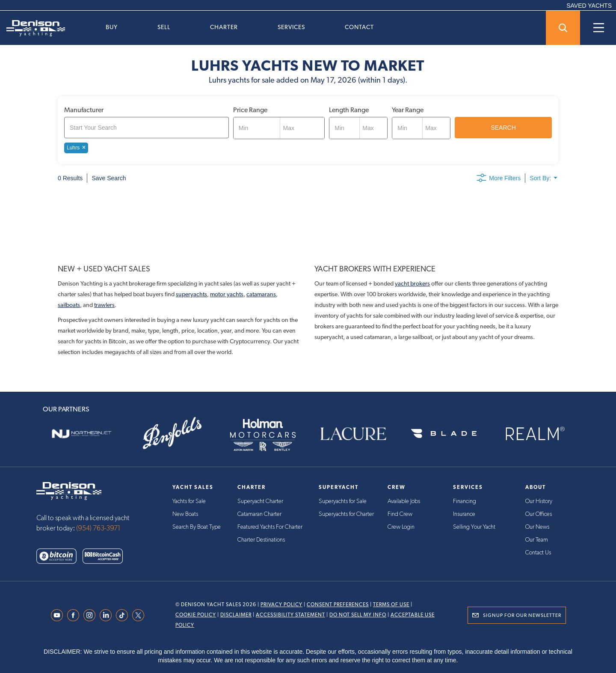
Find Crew (400, 514)
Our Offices (539, 514)
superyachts (191, 294)
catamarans (261, 294)
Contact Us (538, 553)
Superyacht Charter (260, 501)
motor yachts (227, 294)
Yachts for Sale (189, 501)
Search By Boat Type (197, 527)
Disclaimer (236, 615)
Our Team (537, 540)
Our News (537, 527)
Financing (465, 501)
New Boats (185, 514)
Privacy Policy (281, 605)
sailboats (69, 305)
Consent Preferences (338, 605)
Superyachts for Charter (346, 514)
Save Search (109, 178)
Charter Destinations (261, 540)
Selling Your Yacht (474, 527)
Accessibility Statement (290, 615)
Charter (224, 27)
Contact (359, 27)
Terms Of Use (391, 605)
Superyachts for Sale (343, 501)
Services (291, 27)
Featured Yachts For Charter (270, 527)
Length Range (349, 110)
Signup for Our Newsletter (522, 615)
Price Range (250, 110)
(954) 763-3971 (98, 528)
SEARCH (503, 128)
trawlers (104, 305)
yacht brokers (412, 283)
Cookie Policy (196, 615)
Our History (539, 501)
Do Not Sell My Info (358, 615)
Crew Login (401, 527)
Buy (112, 27)
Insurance (464, 514)
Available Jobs (404, 501)
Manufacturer (84, 110)
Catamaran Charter (259, 514)
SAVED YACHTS (589, 6)
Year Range (408, 110)
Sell (164, 27)
